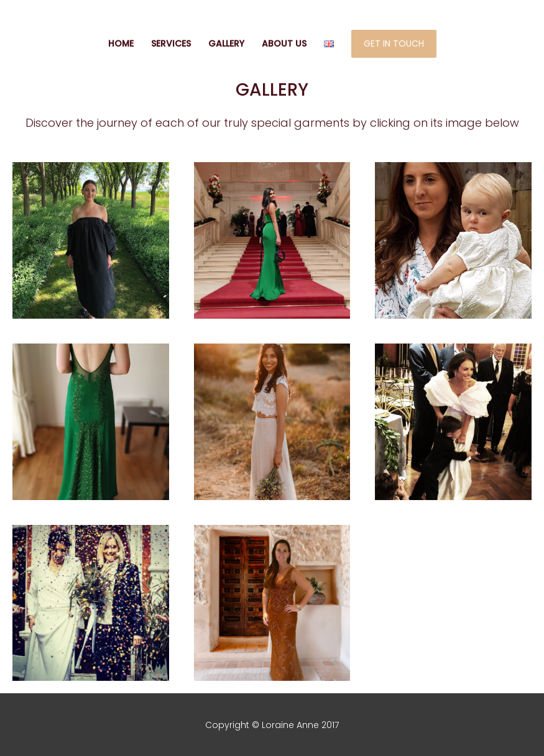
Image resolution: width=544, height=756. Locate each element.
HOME (121, 43)
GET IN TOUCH (394, 43)
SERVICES (171, 43)
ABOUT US (284, 43)
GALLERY (226, 43)
